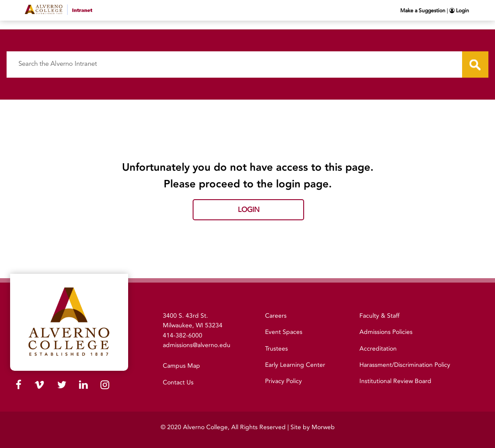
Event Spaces (284, 332)
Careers (276, 316)
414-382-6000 (183, 335)
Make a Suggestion (423, 11)
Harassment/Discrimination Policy (405, 365)
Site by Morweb (313, 427)
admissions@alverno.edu (197, 345)
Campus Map (181, 366)
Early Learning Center (295, 365)
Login (459, 11)
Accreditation (378, 349)
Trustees (276, 349)
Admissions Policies (386, 332)
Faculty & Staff (379, 316)
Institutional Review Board (395, 381)
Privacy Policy (283, 381)
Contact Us (178, 382)
